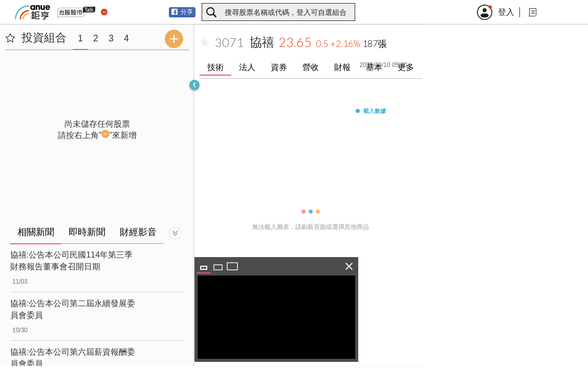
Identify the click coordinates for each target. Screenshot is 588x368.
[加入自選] (205, 42)
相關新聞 (36, 232)
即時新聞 (87, 232)
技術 (215, 67)
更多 (406, 67)
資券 (279, 67)
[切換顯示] (175, 233)
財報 (342, 67)
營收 (311, 67)
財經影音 (138, 232)
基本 (374, 67)
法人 (247, 67)
